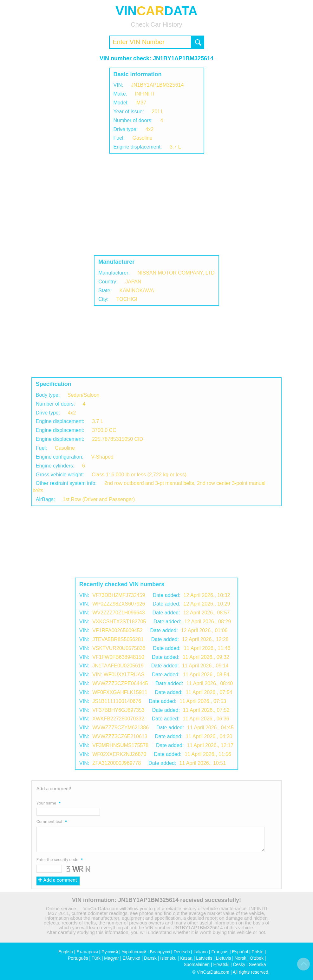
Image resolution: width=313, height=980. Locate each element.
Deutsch (182, 952)
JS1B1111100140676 (117, 701)
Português (78, 958)
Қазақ (186, 958)
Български (87, 952)
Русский (110, 952)
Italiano (201, 952)
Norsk (241, 958)
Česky (239, 964)
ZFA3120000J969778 (117, 763)
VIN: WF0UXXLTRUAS (118, 675)
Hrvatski (221, 964)
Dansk (150, 958)
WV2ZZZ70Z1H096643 (118, 613)
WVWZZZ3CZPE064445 (120, 683)
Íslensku (168, 958)
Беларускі (160, 952)
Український (134, 952)
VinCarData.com (213, 972)
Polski (258, 952)
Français (220, 952)
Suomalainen (197, 964)
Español (240, 952)
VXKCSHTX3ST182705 (119, 622)
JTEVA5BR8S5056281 (118, 639)
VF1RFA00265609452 (117, 630)
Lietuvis (223, 958)
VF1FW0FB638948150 (118, 657)
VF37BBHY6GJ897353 (118, 710)
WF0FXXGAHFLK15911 (120, 692)
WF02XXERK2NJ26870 (119, 754)
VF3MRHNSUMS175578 (120, 745)
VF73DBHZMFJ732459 (119, 595)
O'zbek (257, 958)
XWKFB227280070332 (118, 719)
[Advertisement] (156, 204)
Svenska (258, 964)
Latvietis (204, 958)
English (66, 952)
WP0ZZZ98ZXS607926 (119, 604)
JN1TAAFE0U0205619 (118, 666)
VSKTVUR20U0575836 (119, 648)
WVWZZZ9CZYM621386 (121, 728)
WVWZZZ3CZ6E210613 (120, 736)
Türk (96, 958)
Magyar (111, 958)
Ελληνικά (131, 958)
